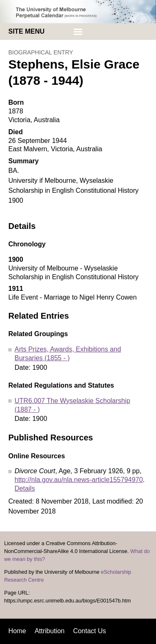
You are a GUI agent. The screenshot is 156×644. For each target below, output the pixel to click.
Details (25, 488)
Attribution (50, 631)
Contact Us (90, 631)
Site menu (26, 31)
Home (17, 631)
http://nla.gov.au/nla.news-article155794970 (79, 480)
